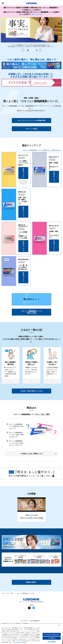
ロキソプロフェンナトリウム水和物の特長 (31, 120)
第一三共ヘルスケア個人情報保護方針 (31, 621)
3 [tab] (33, 50)
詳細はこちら (23, 173)
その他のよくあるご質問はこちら (38, 454)
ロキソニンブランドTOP (8, 593)
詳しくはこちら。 (38, 14)
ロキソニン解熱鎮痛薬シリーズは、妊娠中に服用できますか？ (15, 434)
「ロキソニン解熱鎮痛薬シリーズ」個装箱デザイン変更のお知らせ (42, 150)
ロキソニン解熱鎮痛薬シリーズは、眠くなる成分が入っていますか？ (15, 443)
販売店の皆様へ (31, 582)
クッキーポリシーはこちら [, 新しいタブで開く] (20, 642)
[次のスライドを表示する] (40, 50)
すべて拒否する (52, 638)
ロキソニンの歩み (31, 129)
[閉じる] (59, 625)
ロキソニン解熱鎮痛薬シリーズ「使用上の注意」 (31, 312)
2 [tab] (30, 50)
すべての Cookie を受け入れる (52, 634)
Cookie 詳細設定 (52, 642)
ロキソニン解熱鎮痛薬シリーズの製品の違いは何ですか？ (15, 426)
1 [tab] (28, 50)
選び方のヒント (32, 299)
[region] (31, 634)
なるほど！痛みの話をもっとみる (31, 391)
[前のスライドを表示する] (23, 50)
